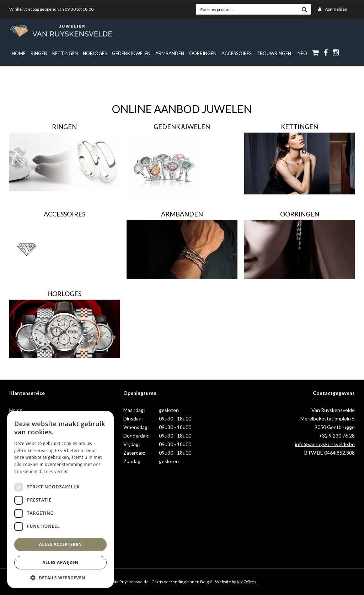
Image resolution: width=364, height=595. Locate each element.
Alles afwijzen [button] (60, 562)
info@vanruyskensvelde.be (325, 444)
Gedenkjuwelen (131, 53)
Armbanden (170, 53)
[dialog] (60, 499)
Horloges (95, 53)
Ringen (39, 53)
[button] (60, 577)
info (302, 53)
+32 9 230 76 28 (337, 436)
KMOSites (247, 582)
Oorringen (203, 53)
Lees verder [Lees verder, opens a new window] (56, 471)
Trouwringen (274, 53)
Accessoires (237, 53)
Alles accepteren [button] (61, 544)
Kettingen (65, 53)
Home (19, 53)
